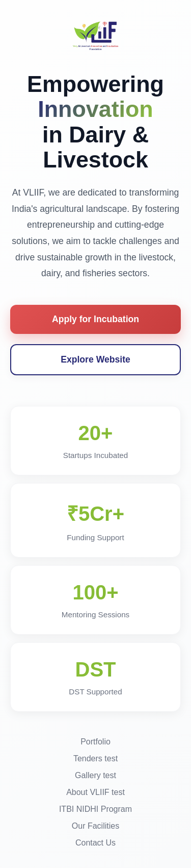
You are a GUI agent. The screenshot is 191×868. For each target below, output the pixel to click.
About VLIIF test (95, 792)
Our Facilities (95, 826)
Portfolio (95, 742)
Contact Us (95, 843)
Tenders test (95, 758)
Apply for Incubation (95, 319)
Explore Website (95, 359)
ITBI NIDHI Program (95, 809)
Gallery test (95, 775)
